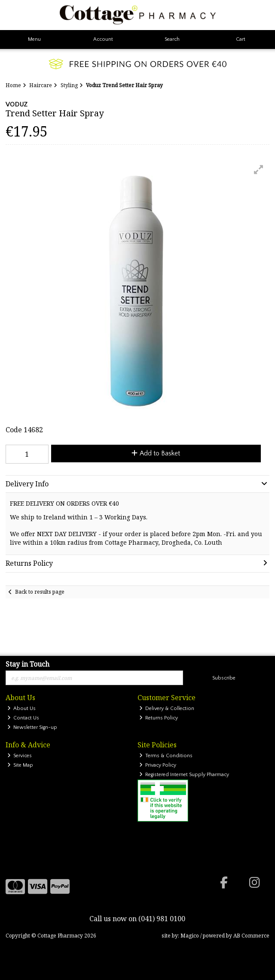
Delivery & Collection (167, 708)
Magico (190, 936)
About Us (22, 708)
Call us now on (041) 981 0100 (137, 919)
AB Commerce (251, 936)
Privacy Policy (158, 765)
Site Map (20, 765)
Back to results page (40, 592)
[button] (259, 170)
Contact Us (23, 718)
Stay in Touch (27, 664)
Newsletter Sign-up (32, 727)
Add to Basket (156, 453)
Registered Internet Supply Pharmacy (184, 775)
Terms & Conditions (166, 756)
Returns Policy (159, 718)
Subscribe (224, 678)
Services (20, 756)
